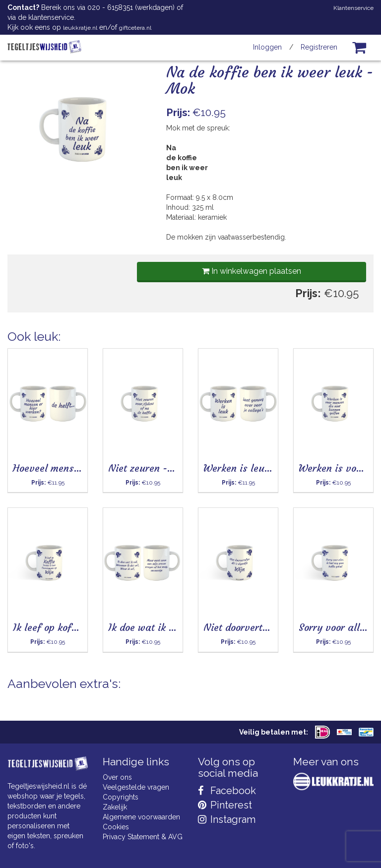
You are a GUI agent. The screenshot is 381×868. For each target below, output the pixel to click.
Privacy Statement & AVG (143, 837)
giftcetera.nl (135, 28)
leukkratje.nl (80, 28)
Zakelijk (115, 807)
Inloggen (267, 47)
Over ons (117, 777)
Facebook (227, 791)
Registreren (319, 47)
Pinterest (225, 805)
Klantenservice (353, 8)
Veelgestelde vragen (136, 787)
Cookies (116, 827)
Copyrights (121, 797)
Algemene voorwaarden (141, 817)
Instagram (227, 819)
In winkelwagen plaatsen (252, 271)
